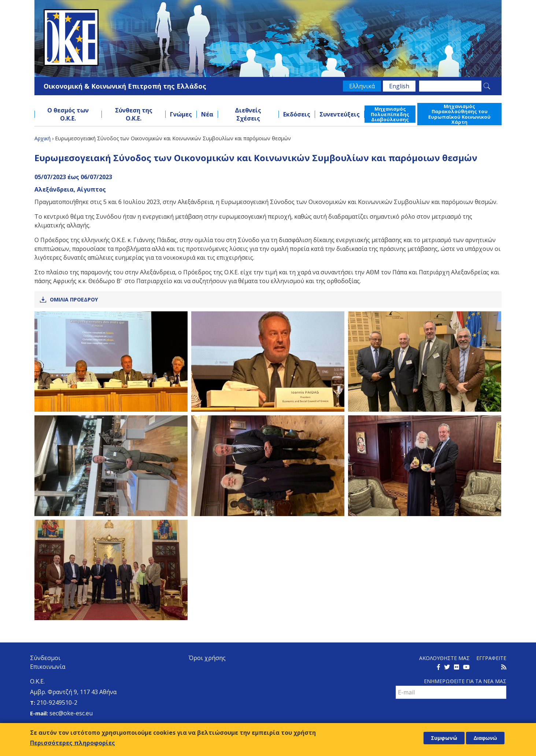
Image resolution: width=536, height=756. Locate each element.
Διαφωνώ (485, 738)
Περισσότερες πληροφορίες (73, 743)
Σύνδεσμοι (45, 658)
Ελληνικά (362, 86)
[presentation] (451, 715)
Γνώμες (181, 114)
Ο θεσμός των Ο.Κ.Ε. (68, 114)
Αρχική (42, 138)
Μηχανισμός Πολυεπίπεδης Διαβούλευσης (390, 114)
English (399, 86)
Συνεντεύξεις (340, 114)
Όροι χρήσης (207, 658)
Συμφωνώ (444, 738)
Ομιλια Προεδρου (74, 299)
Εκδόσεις (297, 114)
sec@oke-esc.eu (71, 713)
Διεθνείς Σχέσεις (248, 114)
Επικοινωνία (48, 667)
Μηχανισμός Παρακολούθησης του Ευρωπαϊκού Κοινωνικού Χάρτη (459, 114)
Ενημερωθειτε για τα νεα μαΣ (465, 681)
